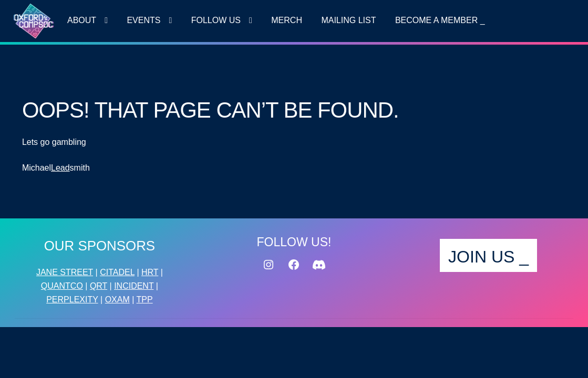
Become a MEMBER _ (440, 20)
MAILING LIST (348, 20)
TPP (145, 300)
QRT (99, 286)
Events (143, 20)
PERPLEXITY (72, 300)
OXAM (117, 300)
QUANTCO (62, 286)
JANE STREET (65, 272)
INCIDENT (134, 286)
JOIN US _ (488, 257)
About (82, 20)
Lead (60, 168)
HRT (150, 272)
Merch (287, 20)
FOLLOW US (216, 20)
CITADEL (117, 272)
